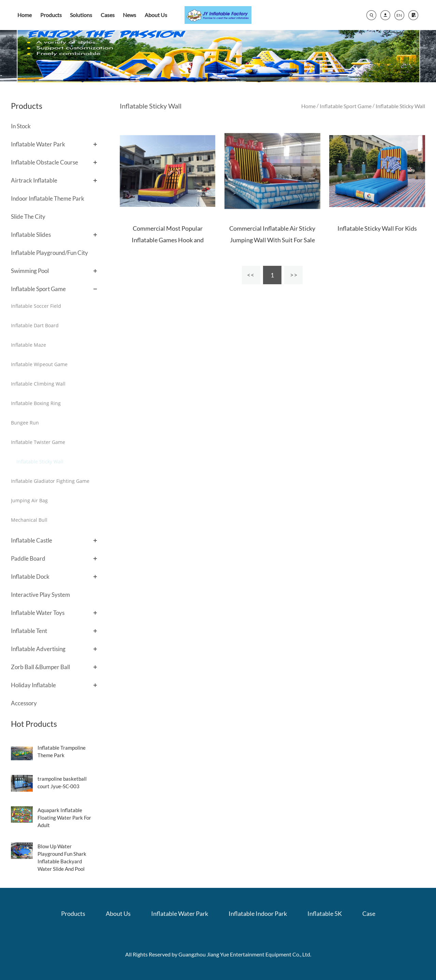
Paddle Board (28, 558)
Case (369, 913)
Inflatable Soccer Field (36, 306)
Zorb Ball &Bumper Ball (40, 667)
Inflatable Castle (32, 540)
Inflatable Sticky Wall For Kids (377, 228)
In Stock (21, 126)
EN (399, 15)
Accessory (24, 703)
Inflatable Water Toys (38, 613)
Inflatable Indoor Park (258, 913)
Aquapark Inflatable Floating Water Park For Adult (64, 818)
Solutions (81, 15)
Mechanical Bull (29, 520)
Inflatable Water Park (38, 144)
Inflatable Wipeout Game (39, 364)
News (129, 15)
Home (25, 15)
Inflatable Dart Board (35, 325)
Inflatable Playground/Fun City (49, 253)
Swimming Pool (30, 271)
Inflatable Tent (29, 631)
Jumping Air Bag (29, 500)
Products (51, 15)
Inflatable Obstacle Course (45, 162)
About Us (156, 15)
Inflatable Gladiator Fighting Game (50, 481)
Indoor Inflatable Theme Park (48, 198)
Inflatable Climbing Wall (38, 384)
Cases (108, 15)
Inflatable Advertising (38, 649)
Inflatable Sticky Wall (40, 462)
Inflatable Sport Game (38, 289)
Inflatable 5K (325, 913)
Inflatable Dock (30, 577)
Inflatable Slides (31, 235)
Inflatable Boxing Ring (36, 403)
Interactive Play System (40, 595)
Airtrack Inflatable (34, 180)
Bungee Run (25, 423)
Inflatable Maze (28, 345)
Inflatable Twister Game (38, 442)
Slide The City (28, 217)
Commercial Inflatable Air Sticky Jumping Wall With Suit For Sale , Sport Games (272, 240)
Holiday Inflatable (33, 685)
